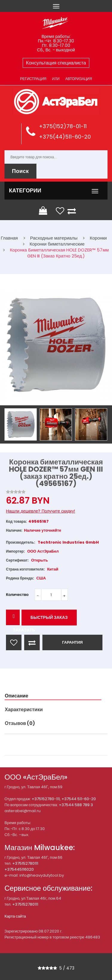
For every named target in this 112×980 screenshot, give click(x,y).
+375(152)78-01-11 (63, 126)
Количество (17, 595)
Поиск (20, 171)
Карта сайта (15, 916)
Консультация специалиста (56, 63)
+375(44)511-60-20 (65, 137)
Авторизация (78, 79)
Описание (16, 696)
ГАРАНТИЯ (72, 642)
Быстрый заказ (49, 617)
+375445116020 (19, 869)
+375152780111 (25, 863)
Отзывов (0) (20, 723)
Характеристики (24, 710)
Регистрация (33, 79)
